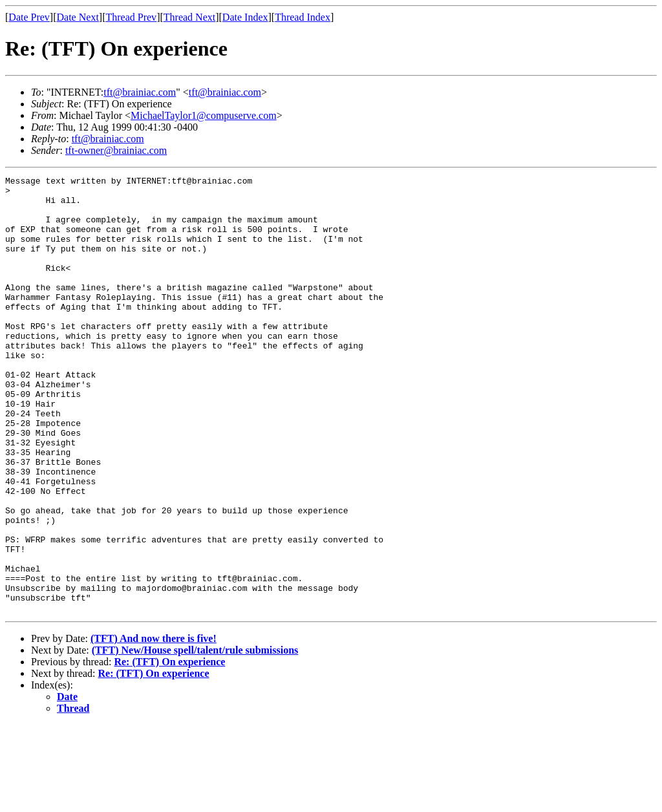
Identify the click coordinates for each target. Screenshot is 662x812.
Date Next (78, 17)
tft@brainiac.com (140, 92)
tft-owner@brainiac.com (116, 150)
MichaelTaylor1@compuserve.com (204, 115)
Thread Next (189, 17)
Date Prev (29, 17)
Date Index (245, 17)
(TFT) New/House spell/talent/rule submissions (195, 737)
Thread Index (303, 17)
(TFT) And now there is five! (154, 726)
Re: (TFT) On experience (169, 749)
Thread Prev (131, 17)
